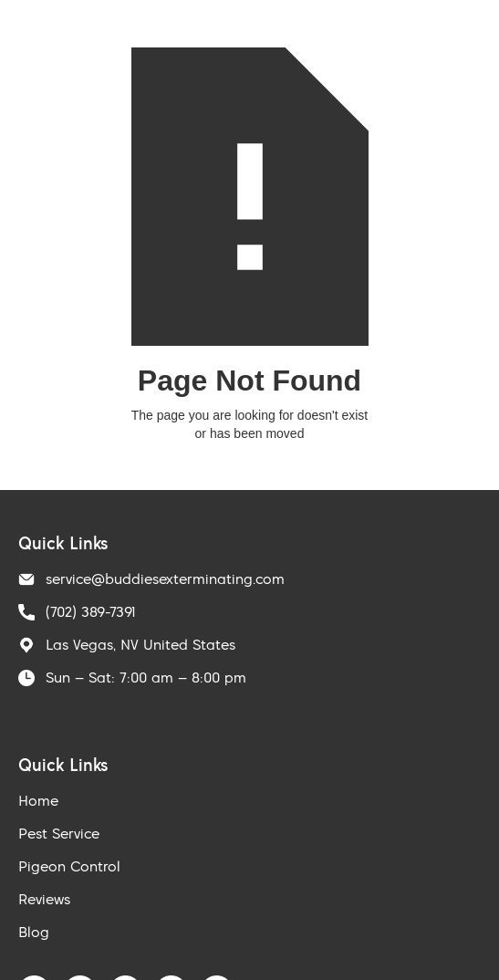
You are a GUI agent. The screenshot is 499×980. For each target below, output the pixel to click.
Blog (34, 932)
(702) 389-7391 (91, 611)
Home (38, 800)
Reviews (44, 899)
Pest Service (59, 833)
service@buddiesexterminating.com (165, 579)
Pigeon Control (69, 866)
